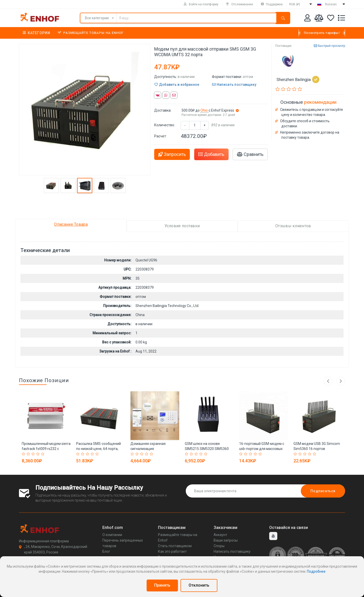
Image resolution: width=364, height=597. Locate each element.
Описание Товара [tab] (71, 224)
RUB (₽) (295, 4)
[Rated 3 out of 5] (34, 454)
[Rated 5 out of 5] (43, 454)
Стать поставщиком (175, 546)
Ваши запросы (226, 540)
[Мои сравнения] (319, 19)
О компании (112, 535)
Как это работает (172, 551)
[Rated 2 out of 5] (29, 454)
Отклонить (199, 585)
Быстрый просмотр (329, 46)
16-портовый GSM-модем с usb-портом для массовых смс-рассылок (262, 449)
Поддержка (272, 4)
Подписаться (323, 491)
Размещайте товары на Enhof (91, 33)
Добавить (211, 154)
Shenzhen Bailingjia (298, 79)
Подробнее (316, 571)
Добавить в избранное (177, 85)
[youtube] (273, 536)
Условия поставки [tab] (182, 226)
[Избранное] (331, 19)
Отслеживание (240, 4)
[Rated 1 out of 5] (24, 454)
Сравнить (250, 154)
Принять (162, 585)
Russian (331, 4)
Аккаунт (220, 535)
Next (341, 381)
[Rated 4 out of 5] (39, 454)
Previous (328, 381)
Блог (106, 551)
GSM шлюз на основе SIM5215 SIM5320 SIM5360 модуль (207, 449)
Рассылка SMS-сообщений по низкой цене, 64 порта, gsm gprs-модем (98, 449)
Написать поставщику (234, 85)
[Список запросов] (342, 19)
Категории (37, 33)
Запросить (172, 154)
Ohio (204, 110)
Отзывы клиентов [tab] (293, 226)
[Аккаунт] (308, 19)
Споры (219, 546)
